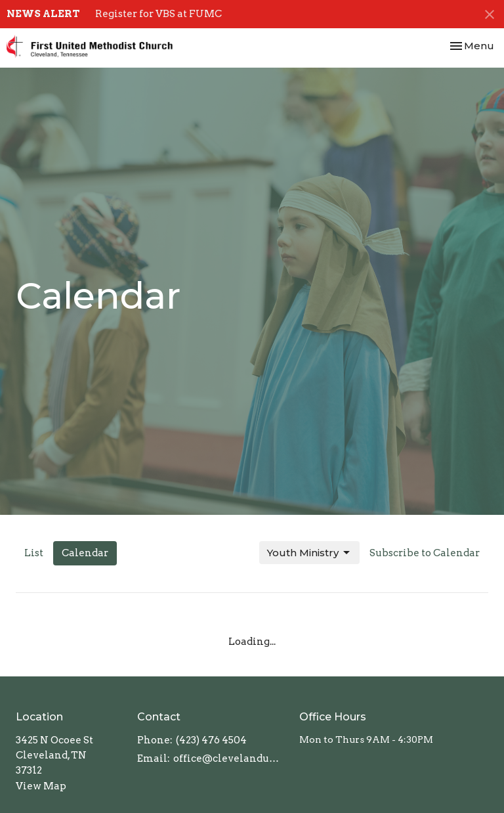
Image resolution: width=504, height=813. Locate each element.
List (34, 553)
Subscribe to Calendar (425, 553)
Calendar (85, 553)
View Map (41, 786)
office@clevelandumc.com (230, 758)
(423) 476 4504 (211, 740)
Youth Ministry (309, 553)
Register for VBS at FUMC (158, 14)
